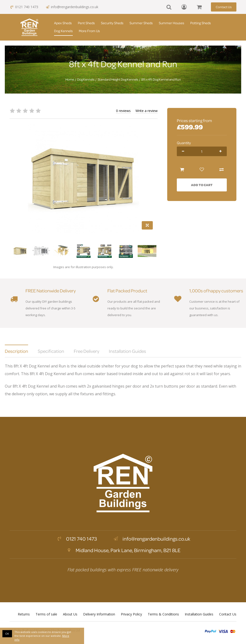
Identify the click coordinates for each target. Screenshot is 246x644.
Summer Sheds (141, 23)
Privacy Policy (131, 614)
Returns (24, 614)
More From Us (89, 31)
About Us (70, 614)
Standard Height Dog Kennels (118, 79)
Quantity (184, 143)
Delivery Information (99, 614)
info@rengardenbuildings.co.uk (72, 7)
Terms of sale (46, 614)
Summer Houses (172, 23)
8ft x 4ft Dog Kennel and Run (161, 79)
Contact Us (224, 7)
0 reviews (123, 111)
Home (70, 79)
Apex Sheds (63, 23)
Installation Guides (199, 614)
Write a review (147, 111)
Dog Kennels (63, 31)
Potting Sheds (201, 23)
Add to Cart (202, 185)
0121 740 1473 (24, 7)
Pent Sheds (86, 23)
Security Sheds (112, 23)
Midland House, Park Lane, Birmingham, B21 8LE (123, 550)
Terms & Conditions (163, 614)
